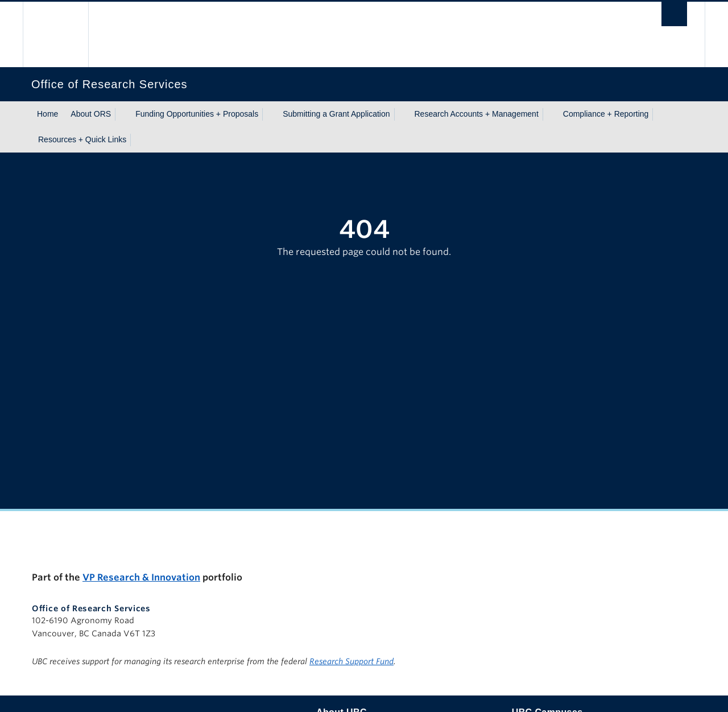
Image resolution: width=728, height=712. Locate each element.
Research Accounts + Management (477, 114)
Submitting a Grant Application (336, 114)
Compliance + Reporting (606, 114)
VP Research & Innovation (141, 577)
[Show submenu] (122, 114)
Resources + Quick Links (82, 139)
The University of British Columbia (55, 34)
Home (47, 114)
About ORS (91, 114)
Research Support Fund (351, 661)
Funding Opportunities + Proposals (197, 114)
